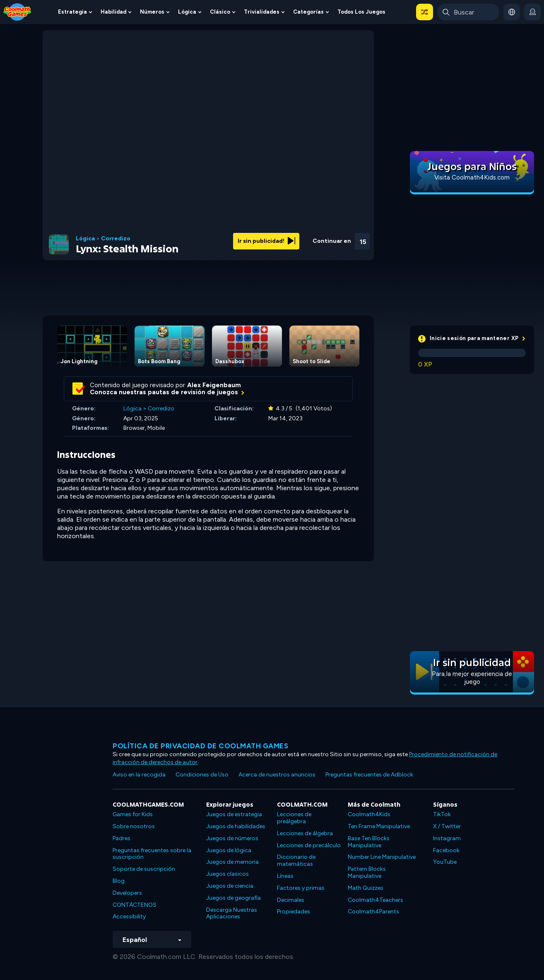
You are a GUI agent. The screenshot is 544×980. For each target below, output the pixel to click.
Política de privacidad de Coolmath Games (200, 746)
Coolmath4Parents (373, 912)
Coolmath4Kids (369, 814)
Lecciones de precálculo (309, 845)
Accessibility (129, 917)
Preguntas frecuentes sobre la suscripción (152, 854)
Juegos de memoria (232, 862)
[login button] (532, 12)
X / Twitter (447, 826)
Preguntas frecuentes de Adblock (369, 775)
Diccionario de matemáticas (296, 860)
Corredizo (116, 239)
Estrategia (72, 12)
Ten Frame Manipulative (379, 826)
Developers (127, 893)
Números (152, 12)
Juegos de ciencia (230, 886)
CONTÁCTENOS (135, 905)
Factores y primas (301, 888)
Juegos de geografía (233, 898)
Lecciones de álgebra (305, 833)
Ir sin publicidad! (266, 241)
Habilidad (113, 12)
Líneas (285, 876)
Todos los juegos (361, 12)
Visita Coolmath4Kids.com (472, 177)
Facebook (446, 850)
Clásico (220, 12)
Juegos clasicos (227, 874)
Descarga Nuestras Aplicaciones (232, 913)
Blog (119, 881)
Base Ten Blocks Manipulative (369, 842)
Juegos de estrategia (234, 814)
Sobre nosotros (134, 826)
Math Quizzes (366, 888)
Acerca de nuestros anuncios (277, 775)
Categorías (308, 12)
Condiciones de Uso (202, 775)
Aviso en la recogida (139, 775)
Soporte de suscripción (144, 869)
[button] (425, 12)
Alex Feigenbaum (214, 385)
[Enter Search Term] (468, 12)
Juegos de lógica (229, 850)
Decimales (291, 900)
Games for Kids (133, 814)
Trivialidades (262, 12)
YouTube (445, 862)
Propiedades (294, 912)
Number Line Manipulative (382, 857)
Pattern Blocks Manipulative (367, 872)
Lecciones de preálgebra (294, 818)
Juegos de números (232, 838)
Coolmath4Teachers (376, 900)
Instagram (447, 838)
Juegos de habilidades (236, 826)
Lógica (187, 12)
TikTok (442, 814)
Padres (122, 838)
